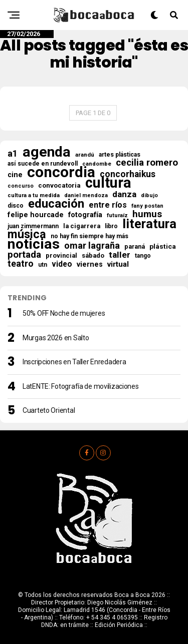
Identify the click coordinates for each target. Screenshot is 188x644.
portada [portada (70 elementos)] (24, 255)
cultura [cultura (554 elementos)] (108, 183)
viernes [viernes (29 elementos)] (90, 265)
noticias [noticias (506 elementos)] (34, 244)
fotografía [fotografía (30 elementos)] (85, 215)
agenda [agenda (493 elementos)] (47, 152)
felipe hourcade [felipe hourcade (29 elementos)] (36, 215)
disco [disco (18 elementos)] (16, 206)
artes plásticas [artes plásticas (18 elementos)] (120, 155)
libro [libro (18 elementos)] (111, 226)
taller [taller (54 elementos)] (120, 255)
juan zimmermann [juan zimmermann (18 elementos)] (33, 226)
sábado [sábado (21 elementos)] (93, 255)
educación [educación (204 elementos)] (56, 204)
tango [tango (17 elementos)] (143, 256)
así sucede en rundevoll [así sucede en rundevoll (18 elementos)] (43, 164)
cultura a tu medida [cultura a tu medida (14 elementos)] (34, 195)
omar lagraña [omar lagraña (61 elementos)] (92, 246)
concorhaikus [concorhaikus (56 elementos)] (128, 174)
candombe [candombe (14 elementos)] (97, 164)
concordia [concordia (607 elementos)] (61, 172)
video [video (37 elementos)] (62, 264)
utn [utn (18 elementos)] (43, 265)
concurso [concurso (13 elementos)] (21, 186)
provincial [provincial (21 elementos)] (61, 255)
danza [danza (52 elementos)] (124, 194)
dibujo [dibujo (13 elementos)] (149, 195)
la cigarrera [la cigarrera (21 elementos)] (82, 226)
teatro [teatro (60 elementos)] (21, 264)
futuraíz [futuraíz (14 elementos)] (117, 215)
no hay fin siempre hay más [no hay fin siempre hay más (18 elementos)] (89, 236)
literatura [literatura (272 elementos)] (149, 224)
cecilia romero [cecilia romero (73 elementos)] (147, 163)
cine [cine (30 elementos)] (15, 175)
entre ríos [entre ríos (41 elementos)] (108, 205)
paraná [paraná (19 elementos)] (135, 247)
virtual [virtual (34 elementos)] (118, 264)
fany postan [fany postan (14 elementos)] (147, 206)
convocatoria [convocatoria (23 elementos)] (59, 185)
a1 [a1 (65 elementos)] (13, 154)
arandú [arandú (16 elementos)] (85, 155)
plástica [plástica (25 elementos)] (163, 246)
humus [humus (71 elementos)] (147, 214)
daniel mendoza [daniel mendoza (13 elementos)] (86, 195)
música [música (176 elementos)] (27, 234)
